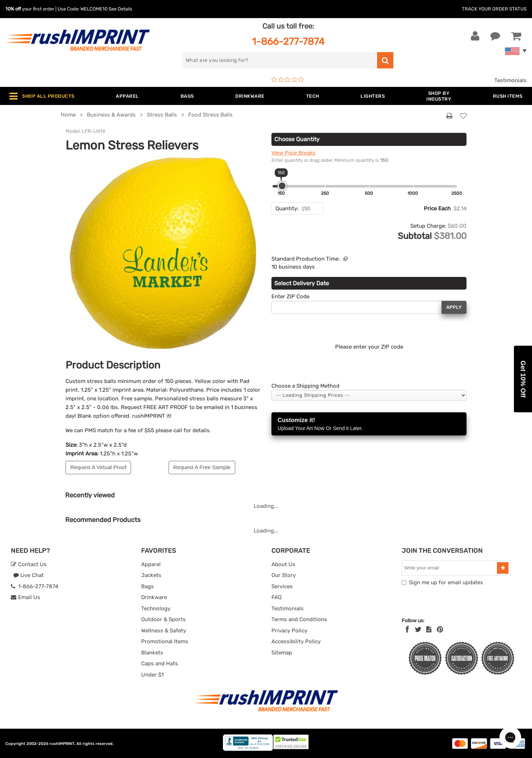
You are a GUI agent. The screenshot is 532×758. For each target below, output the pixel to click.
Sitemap (282, 653)
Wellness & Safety (164, 631)
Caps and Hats (160, 664)
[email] (450, 568)
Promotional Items (165, 641)
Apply (454, 307)
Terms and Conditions (299, 619)
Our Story (284, 575)
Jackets (151, 575)
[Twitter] (418, 629)
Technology (156, 608)
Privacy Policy (289, 631)
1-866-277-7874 (288, 41)
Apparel (151, 564)
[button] (523, 379)
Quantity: (287, 209)
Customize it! (369, 424)
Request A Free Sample (202, 467)
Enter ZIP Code (290, 296)
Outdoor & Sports (163, 619)
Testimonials (510, 80)
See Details (121, 9)
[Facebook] (407, 629)
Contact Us (29, 564)
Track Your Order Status (494, 9)
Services (282, 586)
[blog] (429, 629)
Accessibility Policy (296, 641)
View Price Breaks (293, 153)
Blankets (152, 653)
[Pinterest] (440, 629)
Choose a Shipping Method (305, 386)
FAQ (276, 597)
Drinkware (154, 597)
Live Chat (28, 575)
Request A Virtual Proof (98, 467)
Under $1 (152, 675)
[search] (280, 60)
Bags (147, 586)
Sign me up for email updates (446, 582)
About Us (283, 564)
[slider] (282, 186)
